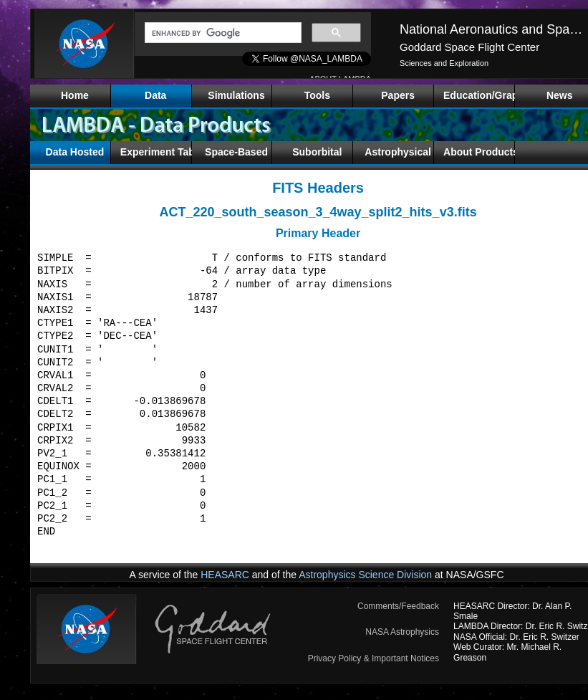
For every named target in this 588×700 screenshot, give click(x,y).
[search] (222, 33)
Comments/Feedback (398, 606)
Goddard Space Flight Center (469, 47)
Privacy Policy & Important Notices (373, 658)
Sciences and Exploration (444, 63)
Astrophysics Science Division (365, 575)
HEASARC (225, 575)
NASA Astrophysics (402, 632)
